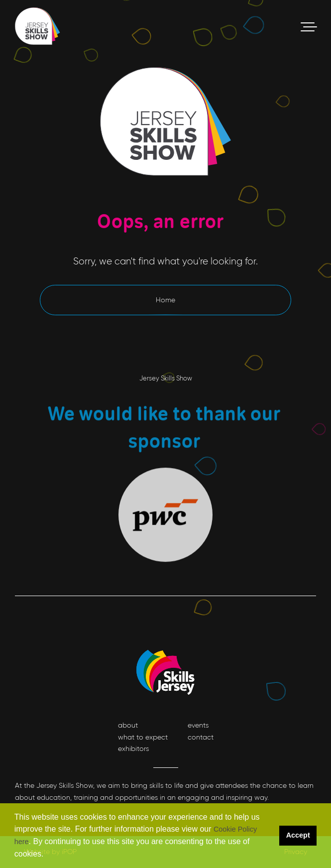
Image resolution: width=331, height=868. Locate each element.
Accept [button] (298, 835)
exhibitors (133, 748)
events (198, 725)
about (128, 725)
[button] (47, 855)
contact (201, 737)
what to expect (143, 737)
